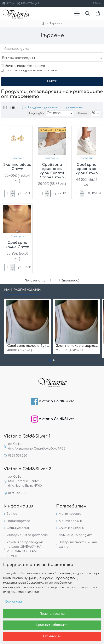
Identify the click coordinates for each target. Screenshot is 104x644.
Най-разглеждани (22, 290)
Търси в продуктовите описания (29, 70)
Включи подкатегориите (23, 66)
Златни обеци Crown (17, 167)
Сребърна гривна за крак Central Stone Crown (52, 171)
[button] (50, 360)
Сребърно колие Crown (17, 245)
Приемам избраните (52, 625)
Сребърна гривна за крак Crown (87, 169)
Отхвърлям (52, 636)
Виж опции (13, 602)
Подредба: (37, 113)
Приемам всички (52, 614)
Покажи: (83, 113)
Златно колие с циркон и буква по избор (77, 346)
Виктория (17, 158)
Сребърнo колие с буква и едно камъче (28, 346)
